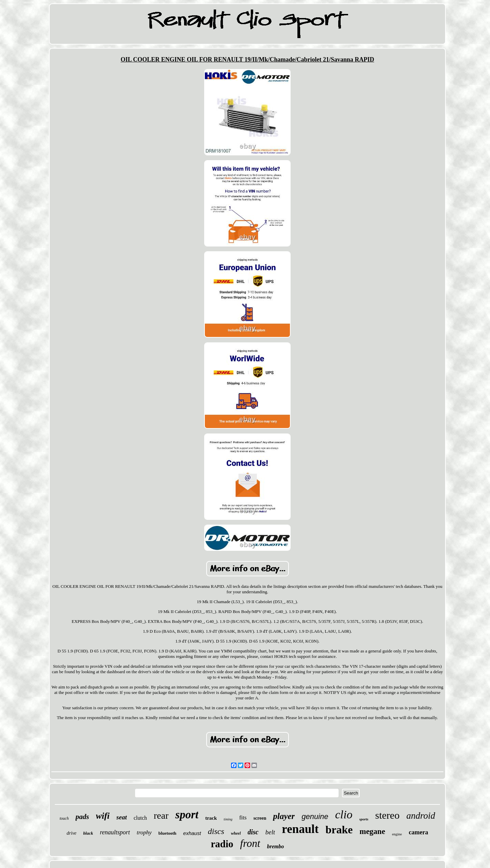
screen (260, 818)
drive (72, 833)
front (250, 843)
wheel (236, 833)
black (88, 833)
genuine (315, 816)
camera (418, 832)
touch (64, 818)
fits (243, 818)
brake (339, 830)
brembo (276, 846)
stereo (388, 815)
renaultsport (115, 832)
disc (253, 832)
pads (82, 817)
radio (222, 844)
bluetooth (168, 833)
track (211, 818)
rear (161, 815)
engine (397, 834)
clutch (140, 818)
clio (344, 814)
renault (300, 829)
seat (122, 817)
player (284, 816)
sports (364, 819)
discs (216, 831)
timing (228, 819)
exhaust (192, 833)
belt (270, 832)
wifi (103, 816)
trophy (144, 832)
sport (187, 815)
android (421, 816)
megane (372, 831)
